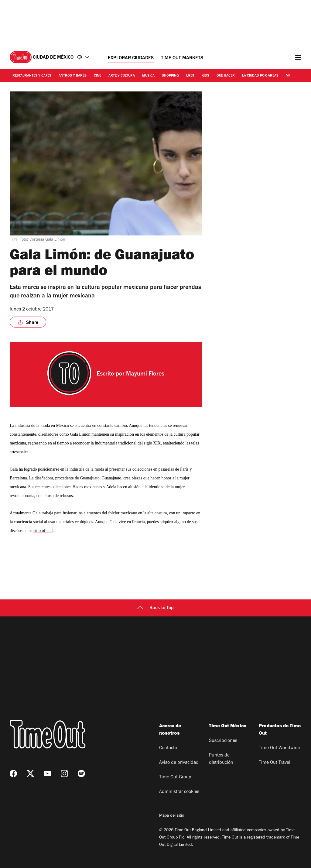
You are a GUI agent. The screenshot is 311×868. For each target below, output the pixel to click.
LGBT (190, 76)
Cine (97, 76)
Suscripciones (223, 741)
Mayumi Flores (145, 375)
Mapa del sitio (172, 816)
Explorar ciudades (131, 58)
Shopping (170, 76)
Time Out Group (175, 777)
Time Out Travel (275, 763)
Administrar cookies (179, 792)
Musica (148, 76)
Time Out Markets (182, 58)
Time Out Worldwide (279, 748)
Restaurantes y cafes (32, 76)
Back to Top (155, 608)
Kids (205, 76)
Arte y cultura (122, 76)
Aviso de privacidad (179, 763)
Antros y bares (73, 76)
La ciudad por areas (260, 76)
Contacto (168, 748)
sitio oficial (43, 531)
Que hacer (226, 76)
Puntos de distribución (221, 759)
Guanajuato (90, 478)
